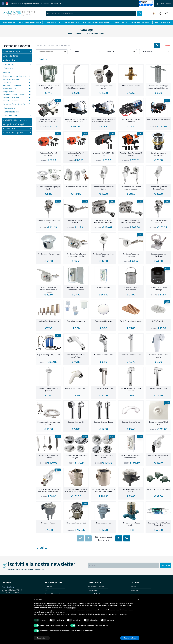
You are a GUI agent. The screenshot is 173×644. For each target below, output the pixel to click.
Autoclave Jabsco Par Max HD (158, 119)
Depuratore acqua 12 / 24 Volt (49, 355)
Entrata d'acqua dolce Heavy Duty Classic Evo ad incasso (49, 490)
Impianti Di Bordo (94, 594)
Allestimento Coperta (96, 587)
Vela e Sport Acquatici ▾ (141, 22)
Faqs (47, 590)
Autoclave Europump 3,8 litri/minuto (131, 121)
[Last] (127, 538)
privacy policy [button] (114, 603)
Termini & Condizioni (52, 594)
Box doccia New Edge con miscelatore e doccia (76, 255)
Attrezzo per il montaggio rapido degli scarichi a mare (158, 87)
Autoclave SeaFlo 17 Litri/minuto (76, 154)
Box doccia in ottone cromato (49, 254)
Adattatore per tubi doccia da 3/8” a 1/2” (49, 87)
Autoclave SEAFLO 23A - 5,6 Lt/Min (103, 154)
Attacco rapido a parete (131, 86)
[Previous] (88, 538)
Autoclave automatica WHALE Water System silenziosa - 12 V (103, 121)
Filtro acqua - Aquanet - (49, 523)
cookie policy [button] (72, 608)
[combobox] (91, 13)
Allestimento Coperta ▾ (13, 22)
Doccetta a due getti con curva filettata (76, 356)
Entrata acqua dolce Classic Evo (158, 457)
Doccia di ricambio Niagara (103, 422)
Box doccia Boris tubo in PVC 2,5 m (103, 188)
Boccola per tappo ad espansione (158, 154)
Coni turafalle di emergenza (49, 321)
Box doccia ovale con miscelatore (158, 255)
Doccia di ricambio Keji (76, 422)
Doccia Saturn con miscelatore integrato (76, 457)
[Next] (119, 538)
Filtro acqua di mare (103, 523)
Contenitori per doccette (76, 321)
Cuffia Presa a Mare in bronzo (131, 321)
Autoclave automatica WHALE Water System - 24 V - (76, 121)
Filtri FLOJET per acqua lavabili (158, 489)
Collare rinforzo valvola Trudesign (158, 289)
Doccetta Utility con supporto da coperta (49, 423)
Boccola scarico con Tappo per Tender (49, 188)
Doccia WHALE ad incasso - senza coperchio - (131, 457)
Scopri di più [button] (42, 638)
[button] (138, 599)
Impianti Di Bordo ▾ (52, 22)
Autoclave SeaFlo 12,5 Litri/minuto (49, 154)
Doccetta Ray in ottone (158, 388)
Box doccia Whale (103, 288)
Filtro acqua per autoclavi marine (131, 524)
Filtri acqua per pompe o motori (131, 490)
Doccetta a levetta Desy (103, 355)
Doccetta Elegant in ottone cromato (131, 389)
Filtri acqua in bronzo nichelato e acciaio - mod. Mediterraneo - (76, 491)
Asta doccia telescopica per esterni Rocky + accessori (76, 87)
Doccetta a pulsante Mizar (131, 355)
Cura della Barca (94, 590)
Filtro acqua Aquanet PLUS (76, 523)
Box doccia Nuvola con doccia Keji (103, 255)
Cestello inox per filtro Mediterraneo (131, 289)
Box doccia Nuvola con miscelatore (131, 255)
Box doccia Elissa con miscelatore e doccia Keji (103, 221)
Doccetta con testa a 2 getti (76, 388)
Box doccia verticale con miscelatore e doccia (76, 289)
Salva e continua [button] (130, 638)
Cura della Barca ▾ (33, 22)
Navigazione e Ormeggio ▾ (99, 22)
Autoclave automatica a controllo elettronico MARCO (49, 121)
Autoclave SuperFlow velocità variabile (131, 154)
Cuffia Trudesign (158, 321)
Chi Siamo (48, 587)
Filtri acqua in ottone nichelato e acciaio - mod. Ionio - (103, 490)
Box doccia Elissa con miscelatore (76, 221)
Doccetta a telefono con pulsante (49, 389)
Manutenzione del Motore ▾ (74, 22)
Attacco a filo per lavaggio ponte (103, 87)
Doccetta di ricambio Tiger (103, 388)
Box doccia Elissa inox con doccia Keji (158, 221)
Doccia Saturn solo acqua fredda (103, 457)
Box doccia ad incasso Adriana (76, 187)
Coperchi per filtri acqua (103, 321)
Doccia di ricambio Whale (131, 422)
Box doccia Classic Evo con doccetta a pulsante (131, 188)
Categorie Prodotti (17, 46)
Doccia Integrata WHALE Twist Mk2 (49, 457)
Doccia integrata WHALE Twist (158, 423)
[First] (80, 538)
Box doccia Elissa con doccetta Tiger (49, 221)
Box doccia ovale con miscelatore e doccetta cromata (49, 289)
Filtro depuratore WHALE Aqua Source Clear (158, 524)
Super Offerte (121, 22)
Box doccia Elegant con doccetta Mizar (158, 188)
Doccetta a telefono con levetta (158, 356)
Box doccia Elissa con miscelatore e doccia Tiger (131, 221)
